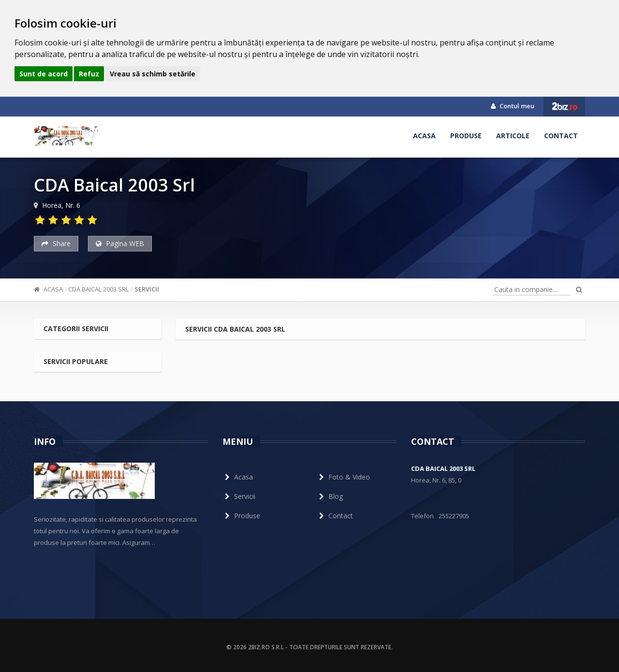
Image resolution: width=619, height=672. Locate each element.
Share (56, 243)
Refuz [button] (89, 74)
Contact (561, 136)
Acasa (424, 136)
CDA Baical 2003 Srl (98, 289)
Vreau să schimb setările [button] (153, 74)
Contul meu (513, 106)
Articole (513, 136)
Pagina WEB (120, 243)
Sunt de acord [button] (44, 74)
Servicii (147, 289)
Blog (330, 496)
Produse (466, 136)
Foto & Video (343, 477)
